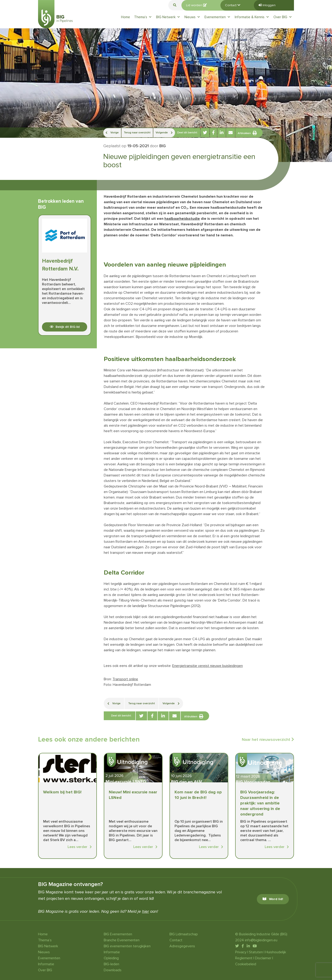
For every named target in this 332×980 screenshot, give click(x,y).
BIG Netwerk (168, 17)
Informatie (46, 964)
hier (145, 911)
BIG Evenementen (118, 934)
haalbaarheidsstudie (182, 219)
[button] (175, 5)
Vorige (112, 133)
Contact (233, 5)
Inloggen (267, 5)
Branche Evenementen (122, 940)
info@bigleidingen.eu (261, 940)
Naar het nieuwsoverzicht (268, 739)
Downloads (113, 970)
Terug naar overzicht (137, 133)
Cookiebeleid (246, 964)
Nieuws (192, 17)
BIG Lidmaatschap (184, 934)
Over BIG (283, 17)
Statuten (256, 952)
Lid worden (196, 5)
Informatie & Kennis (252, 17)
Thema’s (143, 17)
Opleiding (111, 958)
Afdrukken (247, 133)
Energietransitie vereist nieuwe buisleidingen (207, 666)
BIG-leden (111, 964)
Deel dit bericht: (188, 133)
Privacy (241, 952)
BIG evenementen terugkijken (127, 946)
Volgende (164, 133)
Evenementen (218, 17)
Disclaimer (263, 958)
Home (126, 17)
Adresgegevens (182, 946)
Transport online (125, 679)
